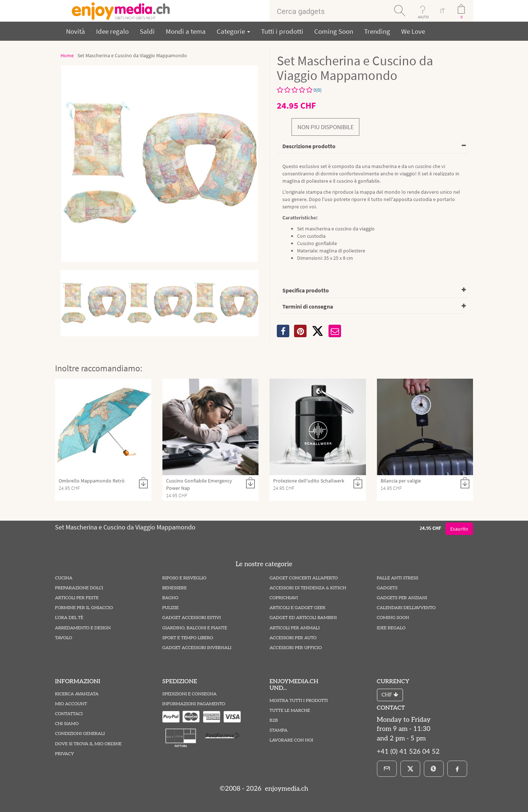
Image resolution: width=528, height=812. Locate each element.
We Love (413, 31)
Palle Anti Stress (398, 578)
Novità (76, 31)
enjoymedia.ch (286, 789)
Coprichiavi (284, 598)
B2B (274, 720)
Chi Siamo (67, 724)
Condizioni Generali (80, 734)
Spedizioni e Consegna (190, 694)
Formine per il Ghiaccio (84, 608)
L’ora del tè (69, 618)
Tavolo (64, 638)
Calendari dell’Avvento (406, 608)
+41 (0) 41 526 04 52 (408, 752)
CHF (390, 695)
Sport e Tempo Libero (188, 638)
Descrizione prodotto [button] (309, 146)
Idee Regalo (391, 628)
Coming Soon (334, 31)
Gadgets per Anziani (402, 598)
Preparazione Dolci (79, 588)
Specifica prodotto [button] (306, 290)
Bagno (170, 598)
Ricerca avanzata (77, 694)
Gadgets (387, 588)
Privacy (65, 754)
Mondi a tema (186, 31)
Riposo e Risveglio (184, 578)
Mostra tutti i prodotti (299, 701)
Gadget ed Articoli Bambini (303, 618)
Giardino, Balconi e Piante (195, 628)
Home (67, 55)
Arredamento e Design (83, 628)
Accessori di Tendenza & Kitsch (308, 588)
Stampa (278, 730)
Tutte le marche (290, 711)
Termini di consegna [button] (308, 306)
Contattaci (69, 714)
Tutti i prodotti (282, 31)
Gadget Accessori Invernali (197, 648)
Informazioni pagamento (194, 704)
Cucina (64, 578)
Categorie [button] (233, 31)
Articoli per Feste (77, 598)
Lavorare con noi (291, 740)
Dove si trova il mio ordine (88, 744)
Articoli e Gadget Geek (298, 608)
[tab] (372, 147)
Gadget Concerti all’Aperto (304, 578)
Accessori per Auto (293, 638)
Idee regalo (112, 31)
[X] (318, 331)
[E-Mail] (387, 769)
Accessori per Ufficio (296, 648)
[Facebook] (457, 769)
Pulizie (171, 608)
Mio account (71, 704)
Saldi (147, 31)
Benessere (175, 588)
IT (442, 11)
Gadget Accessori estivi (192, 618)
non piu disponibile (326, 127)
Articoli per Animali (295, 628)
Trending (377, 31)
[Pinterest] (434, 769)
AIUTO (423, 17)
